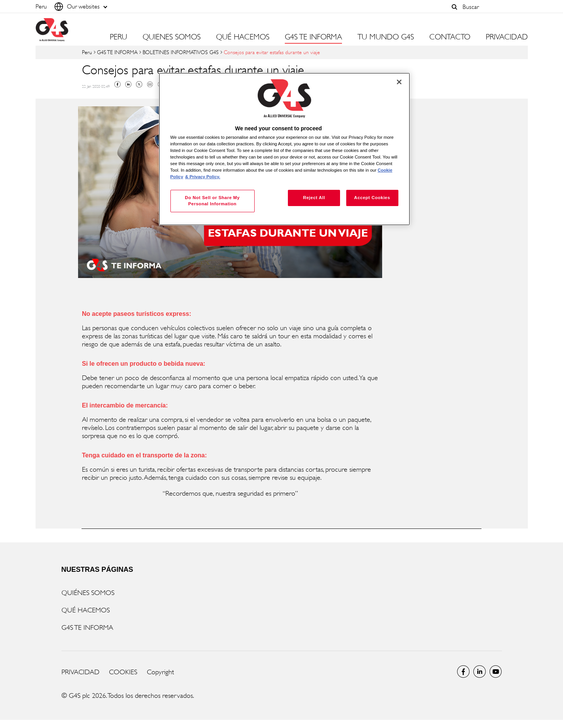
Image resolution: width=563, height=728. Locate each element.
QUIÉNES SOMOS (88, 593)
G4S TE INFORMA (117, 52)
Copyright (160, 672)
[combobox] (493, 7)
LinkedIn (480, 672)
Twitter (139, 84)
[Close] (399, 82)
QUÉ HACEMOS (86, 610)
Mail (150, 84)
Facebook (117, 84)
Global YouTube (496, 672)
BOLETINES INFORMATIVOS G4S (181, 52)
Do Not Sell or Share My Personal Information (212, 201)
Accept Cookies (372, 198)
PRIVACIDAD (507, 37)
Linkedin (128, 84)
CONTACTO (450, 37)
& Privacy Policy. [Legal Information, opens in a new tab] (203, 177)
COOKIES (123, 672)
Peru (87, 52)
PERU (118, 37)
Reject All (314, 198)
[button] (455, 7)
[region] (284, 149)
